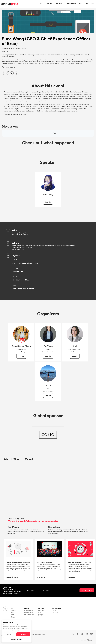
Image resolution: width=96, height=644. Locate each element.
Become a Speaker (29, 614)
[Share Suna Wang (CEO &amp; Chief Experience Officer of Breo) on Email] (16, 73)
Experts (13, 612)
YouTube (41, 614)
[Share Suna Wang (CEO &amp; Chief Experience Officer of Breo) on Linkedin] (12, 73)
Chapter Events (29, 612)
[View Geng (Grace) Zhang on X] (21, 342)
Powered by (87, 640)
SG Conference (29, 611)
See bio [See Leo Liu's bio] (48, 395)
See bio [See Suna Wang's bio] (48, 202)
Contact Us (55, 612)
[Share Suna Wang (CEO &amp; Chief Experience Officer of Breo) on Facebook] (3, 73)
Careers (54, 611)
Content (59, 4)
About (81, 4)
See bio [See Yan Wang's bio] (48, 356)
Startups (13, 614)
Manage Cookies (17, 639)
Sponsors (13, 616)
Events (49, 4)
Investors (13, 611)
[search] (87, 4)
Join (41, 4)
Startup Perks (71, 4)
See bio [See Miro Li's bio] (75, 356)
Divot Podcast (42, 616)
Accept (23, 634)
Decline (9, 634)
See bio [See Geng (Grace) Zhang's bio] (21, 356)
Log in (92, 4)
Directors (13, 618)
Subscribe (86, 590)
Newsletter (41, 611)
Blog (39, 612)
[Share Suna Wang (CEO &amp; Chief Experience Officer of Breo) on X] (8, 73)
